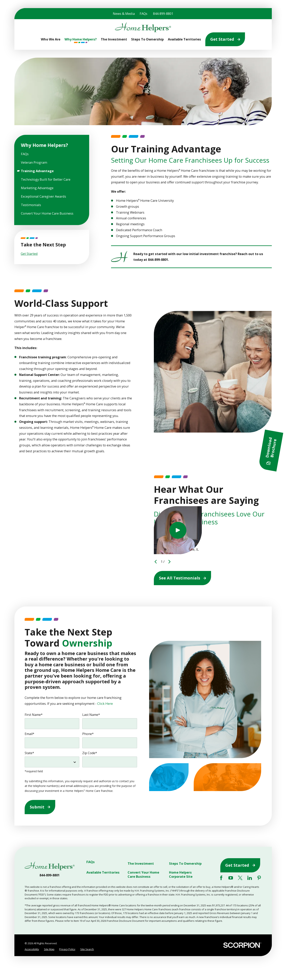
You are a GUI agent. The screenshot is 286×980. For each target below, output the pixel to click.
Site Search (87, 949)
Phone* (88, 734)
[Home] (143, 27)
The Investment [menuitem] (114, 39)
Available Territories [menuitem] (184, 39)
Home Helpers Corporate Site (181, 874)
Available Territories (103, 872)
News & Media (124, 14)
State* (29, 753)
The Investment (141, 864)
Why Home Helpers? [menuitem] (81, 39)
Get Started (225, 39)
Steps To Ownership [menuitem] (147, 39)
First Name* (34, 715)
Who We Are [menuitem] (51, 39)
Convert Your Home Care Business (143, 874)
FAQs (143, 14)
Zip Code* (90, 753)
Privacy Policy (67, 949)
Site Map (49, 949)
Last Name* (91, 715)
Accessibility (32, 949)
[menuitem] (52, 154)
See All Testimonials (183, 578)
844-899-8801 (163, 14)
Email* (29, 734)
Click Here (105, 704)
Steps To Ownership (185, 864)
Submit (40, 807)
